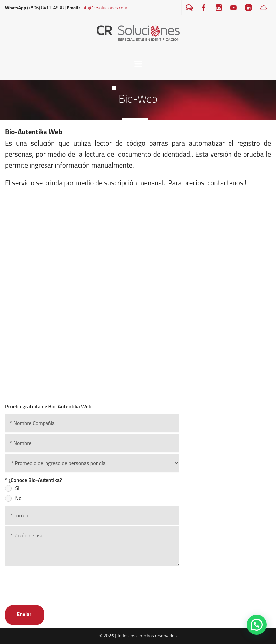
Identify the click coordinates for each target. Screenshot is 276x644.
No (18, 498)
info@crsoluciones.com (104, 7)
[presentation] (55, 582)
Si (17, 488)
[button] (257, 625)
